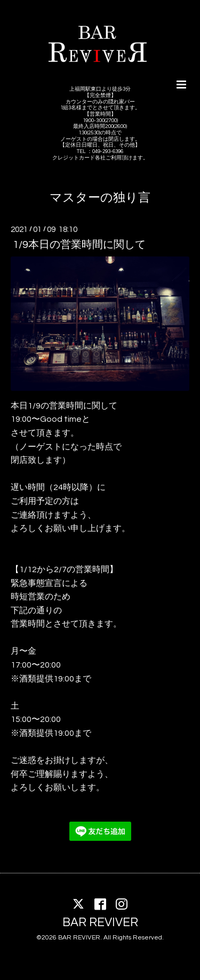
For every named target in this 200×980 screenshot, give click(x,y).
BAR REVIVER (100, 923)
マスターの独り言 (100, 198)
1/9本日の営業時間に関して (79, 245)
